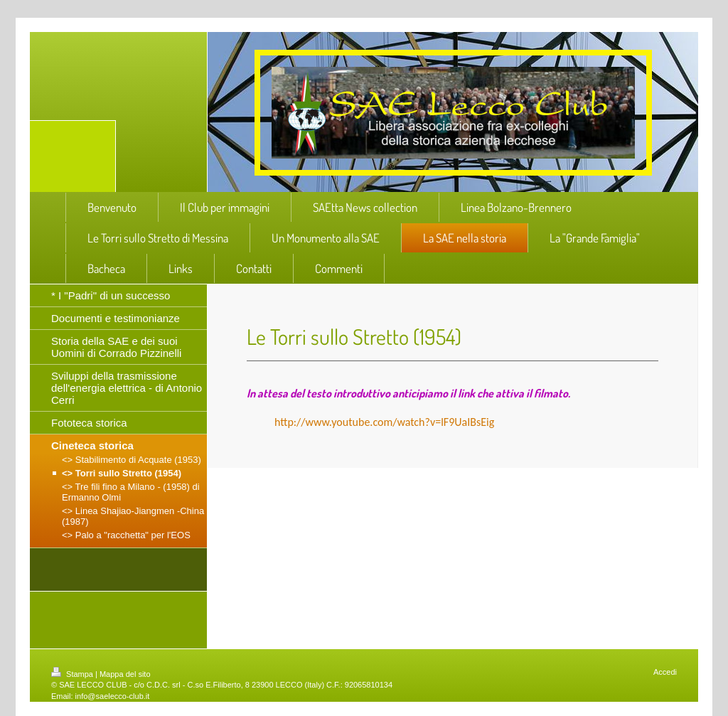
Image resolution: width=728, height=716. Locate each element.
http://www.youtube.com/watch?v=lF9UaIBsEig (384, 422)
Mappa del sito (125, 674)
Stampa (73, 674)
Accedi (665, 672)
